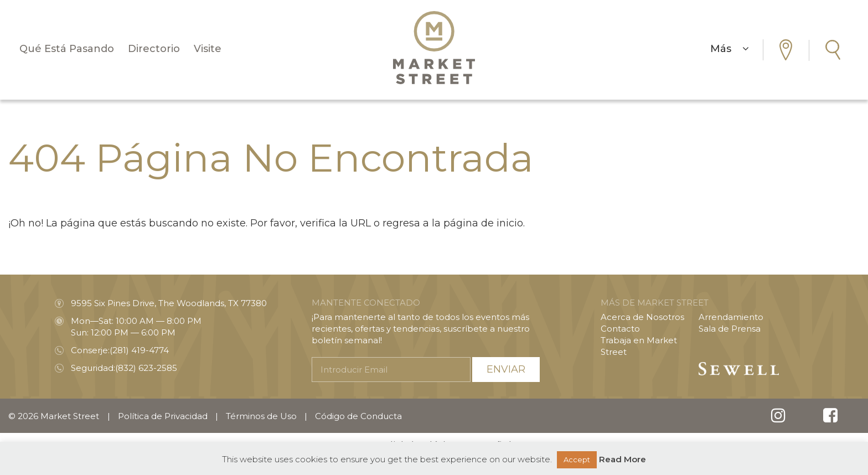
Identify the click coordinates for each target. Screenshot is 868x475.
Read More (622, 459)
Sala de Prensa (730, 329)
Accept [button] (577, 459)
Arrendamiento (731, 317)
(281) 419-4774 (139, 350)
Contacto (620, 329)
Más (730, 49)
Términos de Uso (261, 416)
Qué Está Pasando (67, 49)
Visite (208, 49)
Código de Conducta (358, 416)
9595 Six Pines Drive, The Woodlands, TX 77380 (169, 303)
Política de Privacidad (163, 416)
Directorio (154, 49)
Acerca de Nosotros (642, 317)
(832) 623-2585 (146, 368)
